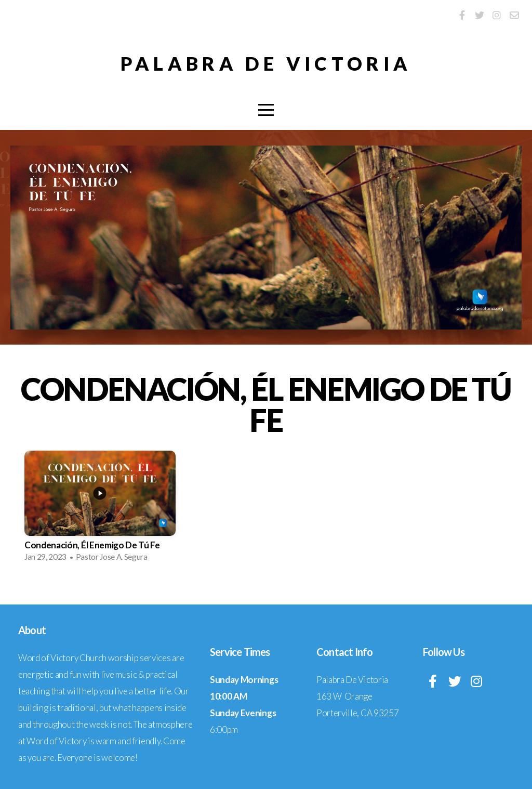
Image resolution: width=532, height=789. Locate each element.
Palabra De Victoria (266, 63)
